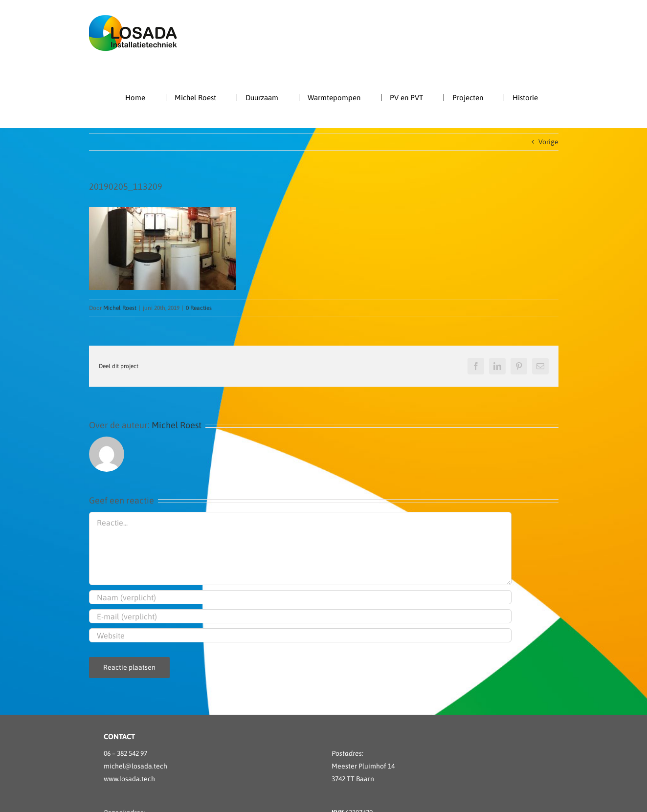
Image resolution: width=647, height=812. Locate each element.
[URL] (300, 635)
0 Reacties (199, 308)
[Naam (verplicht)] (300, 597)
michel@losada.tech (135, 766)
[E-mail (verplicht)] (300, 616)
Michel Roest (120, 308)
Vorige (548, 142)
